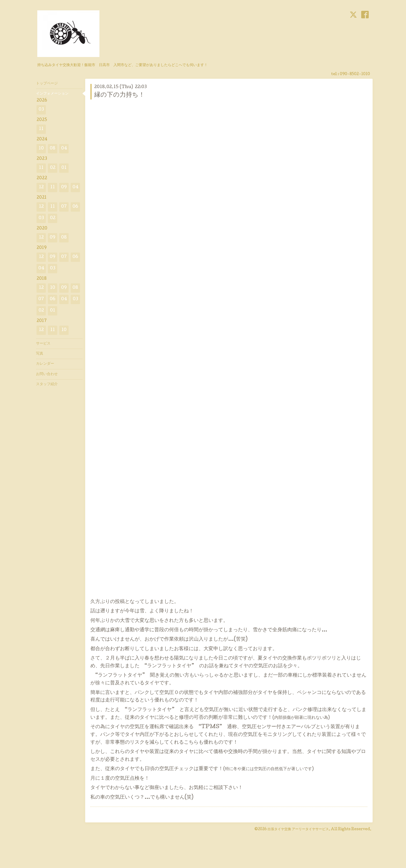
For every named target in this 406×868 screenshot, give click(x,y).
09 (64, 187)
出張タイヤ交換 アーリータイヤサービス (298, 829)
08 (53, 149)
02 (53, 168)
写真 (40, 354)
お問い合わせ (47, 374)
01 (64, 168)
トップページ (47, 84)
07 (64, 207)
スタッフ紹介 (47, 384)
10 (41, 149)
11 (41, 129)
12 (41, 187)
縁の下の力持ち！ (119, 95)
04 (64, 149)
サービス (43, 344)
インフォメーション (52, 94)
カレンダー (45, 364)
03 (41, 110)
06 (75, 207)
